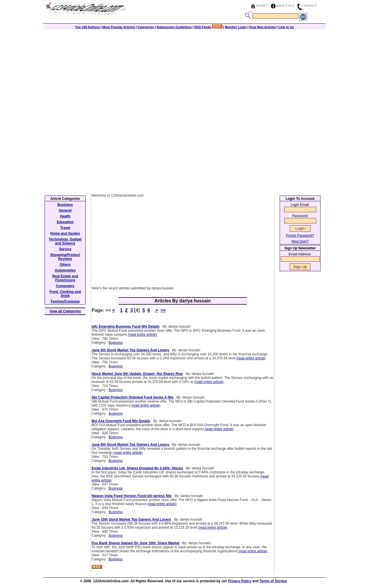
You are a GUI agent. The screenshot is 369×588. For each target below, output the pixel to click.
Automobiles (65, 270)
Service (65, 249)
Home (261, 5)
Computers (65, 286)
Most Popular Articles (119, 27)
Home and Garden (65, 234)
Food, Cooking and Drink (65, 294)
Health (65, 216)
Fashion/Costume (65, 301)
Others (65, 265)
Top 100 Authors (88, 27)
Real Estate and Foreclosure (65, 278)
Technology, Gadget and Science (65, 241)
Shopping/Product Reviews (65, 257)
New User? (300, 241)
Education (65, 222)
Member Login (236, 27)
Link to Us (286, 27)
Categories (146, 27)
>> (163, 310)
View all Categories (65, 311)
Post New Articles (262, 27)
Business (116, 343)
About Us (284, 5)
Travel (65, 228)
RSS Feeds (208, 27)
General (65, 210)
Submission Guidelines (174, 27)
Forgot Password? (300, 236)
